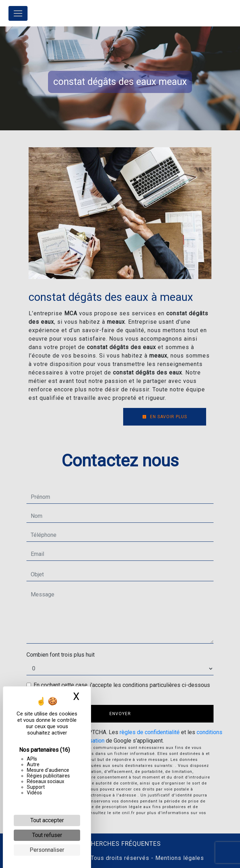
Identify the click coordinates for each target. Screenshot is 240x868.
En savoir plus (165, 417)
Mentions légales (179, 858)
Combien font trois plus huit (61, 655)
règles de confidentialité (150, 732)
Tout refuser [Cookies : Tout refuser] (47, 835)
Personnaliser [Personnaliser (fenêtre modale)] (47, 850)
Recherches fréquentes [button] (120, 844)
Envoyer (120, 714)
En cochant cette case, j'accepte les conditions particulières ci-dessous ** (122, 689)
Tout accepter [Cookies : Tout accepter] (47, 820)
